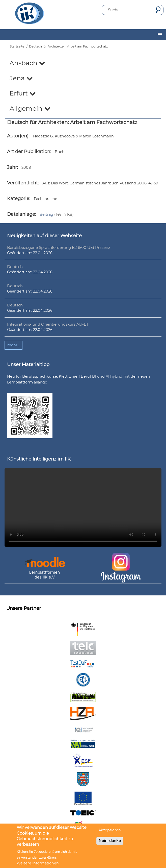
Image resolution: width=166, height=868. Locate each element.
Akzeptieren (110, 830)
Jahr (12, 167)
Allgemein (30, 108)
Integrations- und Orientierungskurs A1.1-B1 (47, 324)
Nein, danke (110, 841)
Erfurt (23, 93)
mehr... (13, 345)
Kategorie (18, 199)
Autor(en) (18, 136)
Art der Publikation (29, 152)
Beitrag (46, 214)
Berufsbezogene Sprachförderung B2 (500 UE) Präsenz (59, 247)
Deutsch (15, 267)
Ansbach (27, 63)
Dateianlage (21, 214)
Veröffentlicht (22, 183)
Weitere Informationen (38, 863)
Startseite (17, 46)
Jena (21, 78)
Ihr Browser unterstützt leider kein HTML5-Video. (83, 507)
